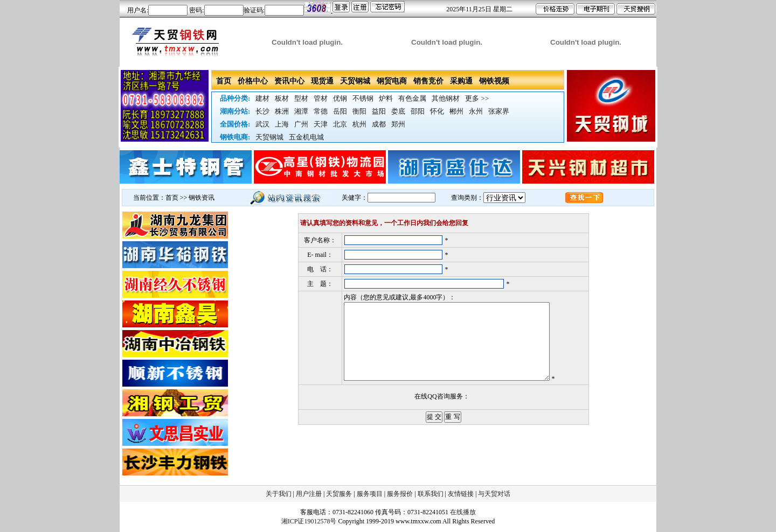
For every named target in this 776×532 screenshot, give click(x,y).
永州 (476, 111)
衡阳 (359, 111)
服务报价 (400, 494)
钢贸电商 (392, 81)
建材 (262, 98)
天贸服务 (339, 494)
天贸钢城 (355, 81)
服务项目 (370, 494)
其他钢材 (446, 98)
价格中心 (253, 81)
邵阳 (418, 111)
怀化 (437, 111)
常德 (321, 111)
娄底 (398, 111)
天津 (321, 124)
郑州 (398, 124)
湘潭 (301, 111)
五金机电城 (306, 137)
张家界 (499, 111)
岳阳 (340, 111)
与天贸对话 (494, 494)
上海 (282, 124)
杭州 (359, 124)
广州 (301, 124)
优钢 (340, 98)
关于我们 (279, 494)
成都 (379, 124)
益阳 (379, 111)
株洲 (282, 111)
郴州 (456, 111)
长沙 (262, 111)
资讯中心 (289, 81)
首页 (224, 81)
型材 (301, 98)
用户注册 (309, 494)
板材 (282, 98)
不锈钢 (363, 98)
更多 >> (477, 98)
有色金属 (412, 98)
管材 (321, 98)
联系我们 (431, 494)
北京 (340, 124)
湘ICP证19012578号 (309, 521)
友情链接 (461, 494)
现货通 (322, 81)
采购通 (461, 81)
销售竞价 (428, 81)
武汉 (262, 124)
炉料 (386, 98)
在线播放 (463, 512)
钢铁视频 (494, 81)
